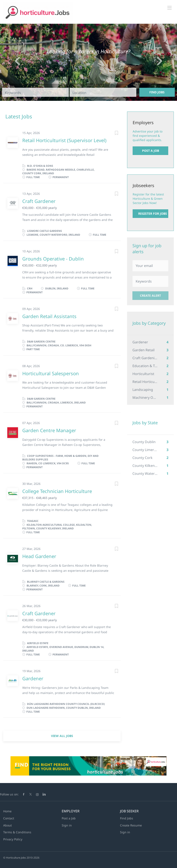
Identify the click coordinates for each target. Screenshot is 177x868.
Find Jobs (157, 92)
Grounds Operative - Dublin (53, 259)
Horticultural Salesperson (51, 373)
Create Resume (131, 825)
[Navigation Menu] (169, 8)
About (7, 825)
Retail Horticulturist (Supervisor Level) (64, 140)
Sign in (67, 825)
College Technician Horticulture (57, 491)
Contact (9, 818)
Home (7, 811)
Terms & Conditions (17, 832)
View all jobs (62, 736)
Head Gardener (39, 556)
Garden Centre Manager (49, 430)
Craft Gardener (39, 201)
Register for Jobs (153, 214)
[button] (13, 62)
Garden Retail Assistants (49, 316)
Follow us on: (9, 794)
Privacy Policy (13, 839)
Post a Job (151, 151)
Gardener (33, 678)
